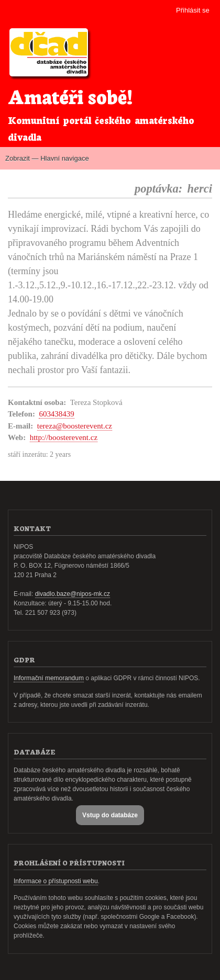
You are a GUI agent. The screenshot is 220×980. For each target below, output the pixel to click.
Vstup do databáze (110, 815)
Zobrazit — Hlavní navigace (47, 158)
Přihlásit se (193, 10)
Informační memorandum (49, 678)
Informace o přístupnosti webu (56, 881)
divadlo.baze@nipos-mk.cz (73, 594)
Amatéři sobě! (70, 95)
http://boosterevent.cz (64, 437)
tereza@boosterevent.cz (75, 426)
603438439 (56, 414)
